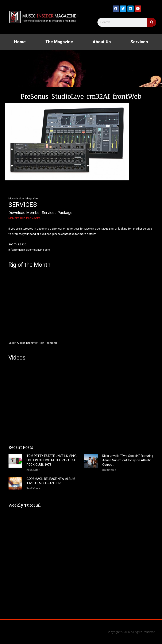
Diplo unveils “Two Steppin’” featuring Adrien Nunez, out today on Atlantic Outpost (128, 460)
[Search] (152, 22)
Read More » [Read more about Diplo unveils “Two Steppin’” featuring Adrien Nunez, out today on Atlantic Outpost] (109, 470)
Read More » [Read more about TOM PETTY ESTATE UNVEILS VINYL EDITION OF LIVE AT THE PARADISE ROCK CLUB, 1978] (33, 470)
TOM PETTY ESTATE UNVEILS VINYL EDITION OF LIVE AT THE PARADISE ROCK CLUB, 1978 (52, 460)
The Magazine (59, 42)
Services (139, 42)
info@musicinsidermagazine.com (29, 250)
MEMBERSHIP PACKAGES (24, 218)
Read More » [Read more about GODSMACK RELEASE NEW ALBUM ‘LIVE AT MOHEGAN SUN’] (33, 488)
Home (20, 42)
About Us (102, 42)
